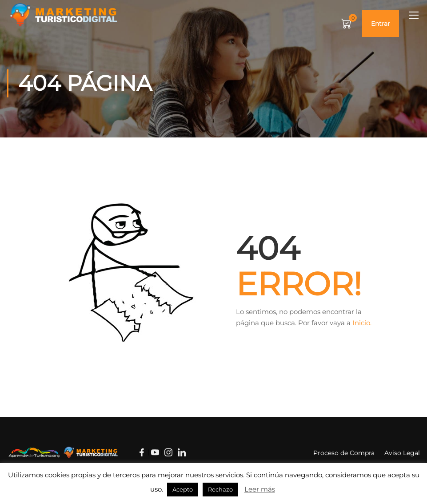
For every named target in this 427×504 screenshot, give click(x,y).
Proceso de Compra (344, 453)
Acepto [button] (183, 489)
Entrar (381, 24)
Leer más (260, 489)
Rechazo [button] (220, 489)
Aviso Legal (402, 453)
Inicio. (362, 323)
